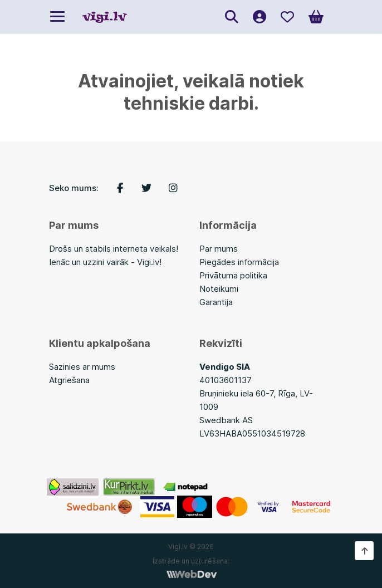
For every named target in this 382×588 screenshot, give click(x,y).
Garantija (216, 302)
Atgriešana (69, 380)
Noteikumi (219, 289)
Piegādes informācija (239, 262)
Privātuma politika (233, 275)
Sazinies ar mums (82, 367)
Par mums (219, 249)
